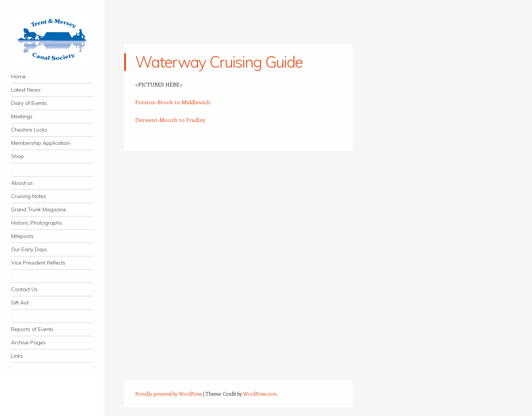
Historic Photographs (37, 223)
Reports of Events (32, 329)
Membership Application (40, 143)
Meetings (22, 116)
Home (18, 76)
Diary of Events (29, 103)
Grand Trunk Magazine (39, 209)
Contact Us (24, 289)
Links (17, 356)
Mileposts (22, 236)
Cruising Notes (29, 196)
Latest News (26, 90)
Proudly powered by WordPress (168, 394)
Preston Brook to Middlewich (173, 102)
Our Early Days (29, 249)
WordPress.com (260, 394)
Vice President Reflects (38, 263)
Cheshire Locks (29, 130)
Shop (18, 156)
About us (22, 183)
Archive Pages (28, 342)
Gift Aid (20, 303)
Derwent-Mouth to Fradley (170, 120)
